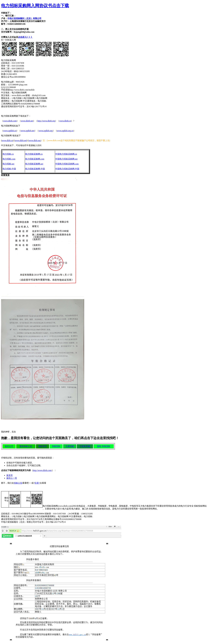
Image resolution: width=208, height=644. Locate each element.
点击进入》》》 (25, 37)
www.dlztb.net (27, 121)
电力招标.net (8, 164)
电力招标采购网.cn (34, 154)
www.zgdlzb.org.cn (65, 131)
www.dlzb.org (35, 140)
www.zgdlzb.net (27, 131)
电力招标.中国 (9, 169)
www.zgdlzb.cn (10, 131)
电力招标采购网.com (35, 159)
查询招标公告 (26, 446)
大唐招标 (70, 446)
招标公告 (18, 483)
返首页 (10, 475)
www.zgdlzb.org (46, 131)
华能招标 (56, 446)
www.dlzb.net (21, 140)
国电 (99, 446)
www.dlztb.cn (65, 121)
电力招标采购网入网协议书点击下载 (35, 6)
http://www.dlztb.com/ (42, 470)
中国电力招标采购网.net (66, 159)
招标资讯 (43, 446)
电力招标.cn (8, 154)
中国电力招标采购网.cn (66, 154)
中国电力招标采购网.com (67, 164)
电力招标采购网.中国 (35, 169)
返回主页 (9, 446)
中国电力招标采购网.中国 (67, 169)
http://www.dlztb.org (46, 121)
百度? (37, 483)
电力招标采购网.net (34, 164)
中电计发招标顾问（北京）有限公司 (24, 18)
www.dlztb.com (10, 121)
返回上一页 (12, 478)
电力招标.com (9, 159)
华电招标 (106, 446)
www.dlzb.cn (7, 140)
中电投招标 (85, 446)
